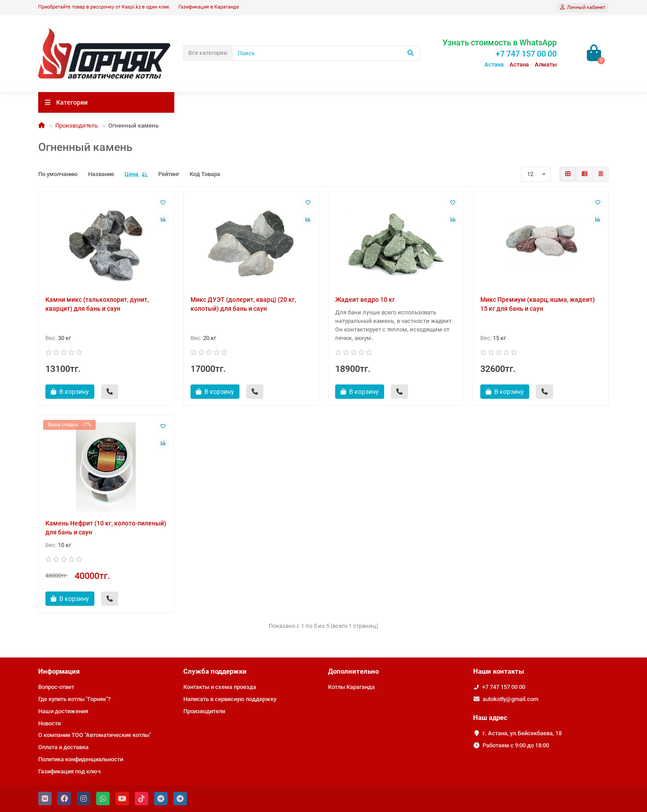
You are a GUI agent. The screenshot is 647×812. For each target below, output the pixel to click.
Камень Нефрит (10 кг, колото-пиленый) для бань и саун (106, 528)
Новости (49, 723)
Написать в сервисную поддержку (230, 699)
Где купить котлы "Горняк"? (74, 699)
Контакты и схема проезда (220, 687)
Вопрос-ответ (56, 687)
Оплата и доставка (63, 747)
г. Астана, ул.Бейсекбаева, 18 (522, 733)
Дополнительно (353, 671)
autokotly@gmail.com (510, 699)
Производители (204, 711)
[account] (583, 8)
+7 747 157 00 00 (504, 687)
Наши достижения (63, 711)
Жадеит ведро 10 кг (365, 300)
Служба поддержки (215, 671)
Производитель (77, 126)
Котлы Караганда (351, 687)
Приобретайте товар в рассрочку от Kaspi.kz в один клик (104, 7)
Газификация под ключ (69, 771)
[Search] (326, 53)
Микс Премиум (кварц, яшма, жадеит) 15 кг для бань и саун (538, 304)
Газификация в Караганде (209, 7)
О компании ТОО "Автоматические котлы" (95, 735)
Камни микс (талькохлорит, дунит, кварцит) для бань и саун (97, 304)
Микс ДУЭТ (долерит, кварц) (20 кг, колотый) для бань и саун (243, 304)
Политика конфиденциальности (81, 759)
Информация (59, 671)
